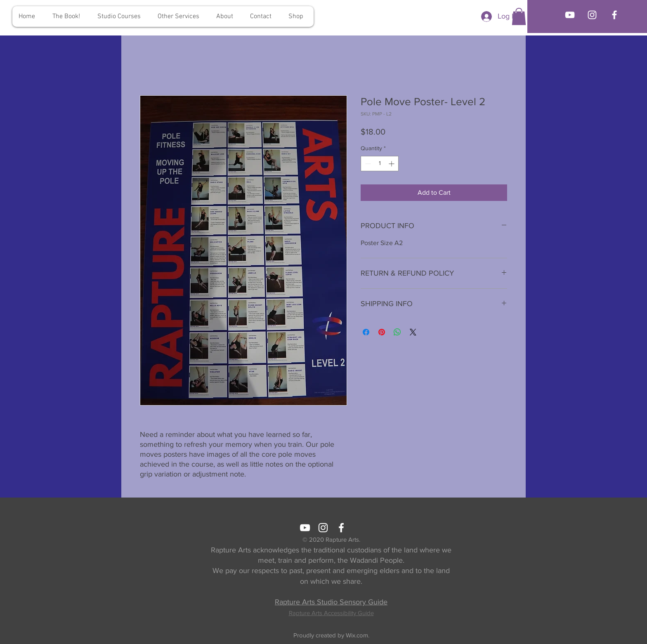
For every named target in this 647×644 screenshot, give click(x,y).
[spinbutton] (380, 164)
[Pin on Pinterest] (382, 332)
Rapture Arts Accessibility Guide (331, 613)
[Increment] (392, 164)
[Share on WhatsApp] (397, 332)
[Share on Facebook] (366, 332)
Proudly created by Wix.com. (331, 635)
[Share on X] (413, 332)
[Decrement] (367, 164)
